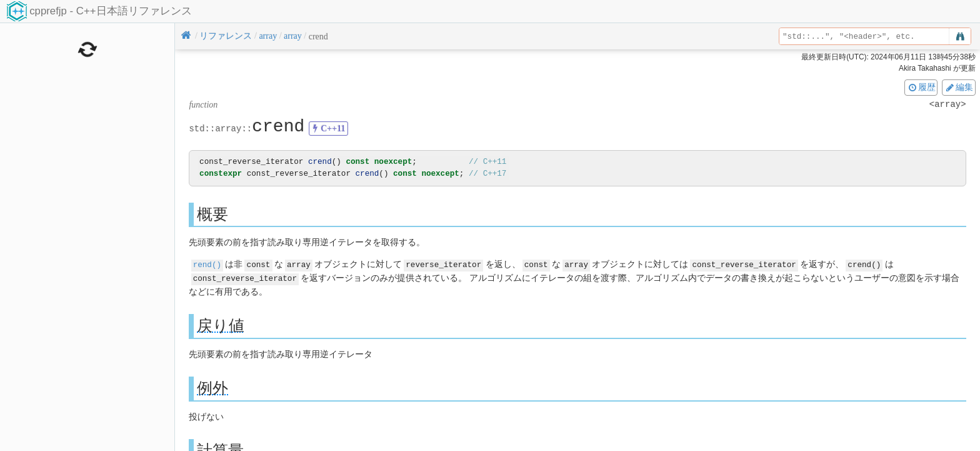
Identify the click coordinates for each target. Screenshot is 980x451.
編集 (959, 87)
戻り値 (221, 324)
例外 (212, 387)
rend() (207, 264)
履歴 (921, 87)
